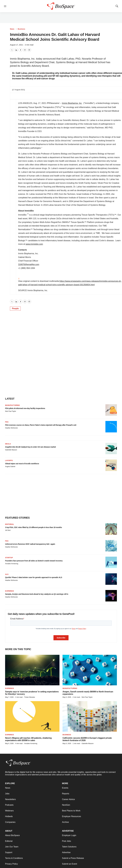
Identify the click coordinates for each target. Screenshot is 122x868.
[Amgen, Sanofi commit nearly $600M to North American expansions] (90, 670)
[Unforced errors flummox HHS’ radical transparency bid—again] (111, 546)
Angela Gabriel (10, 467)
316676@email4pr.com (29, 264)
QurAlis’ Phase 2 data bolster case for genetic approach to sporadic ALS (34, 577)
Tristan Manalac (30, 697)
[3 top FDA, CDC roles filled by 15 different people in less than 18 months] (111, 529)
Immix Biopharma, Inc (72, 103)
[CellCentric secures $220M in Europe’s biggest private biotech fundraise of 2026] (90, 716)
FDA (7, 422)
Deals (8, 444)
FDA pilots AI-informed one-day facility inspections (25, 408)
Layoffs (9, 460)
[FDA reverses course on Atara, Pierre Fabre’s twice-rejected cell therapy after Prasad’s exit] (111, 427)
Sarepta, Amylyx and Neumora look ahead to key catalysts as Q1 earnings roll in (37, 594)
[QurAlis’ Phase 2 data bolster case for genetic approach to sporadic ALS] (111, 579)
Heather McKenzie (11, 428)
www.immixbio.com (34, 244)
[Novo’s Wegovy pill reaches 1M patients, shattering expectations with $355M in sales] (32, 716)
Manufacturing (12, 405)
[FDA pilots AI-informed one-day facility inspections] (111, 410)
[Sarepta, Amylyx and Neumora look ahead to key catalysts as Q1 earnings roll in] (111, 596)
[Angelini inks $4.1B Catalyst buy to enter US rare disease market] (111, 449)
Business (21, 29)
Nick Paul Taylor (11, 411)
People (15, 308)
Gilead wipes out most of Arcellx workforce (22, 464)
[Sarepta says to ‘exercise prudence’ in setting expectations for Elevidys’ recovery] (32, 670)
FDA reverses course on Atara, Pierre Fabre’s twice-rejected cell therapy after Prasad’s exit (41, 425)
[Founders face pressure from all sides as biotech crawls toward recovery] (111, 562)
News (12, 29)
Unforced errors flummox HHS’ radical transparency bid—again (30, 544)
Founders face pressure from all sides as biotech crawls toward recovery (34, 561)
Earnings (10, 591)
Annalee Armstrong (12, 564)
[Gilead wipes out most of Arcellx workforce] (111, 465)
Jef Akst (8, 530)
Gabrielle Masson (11, 450)
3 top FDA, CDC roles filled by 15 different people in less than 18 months (33, 527)
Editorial (10, 524)
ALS (7, 574)
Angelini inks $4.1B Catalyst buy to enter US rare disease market (30, 447)
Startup (9, 558)
